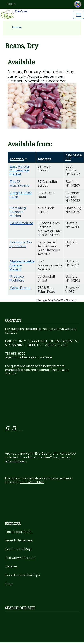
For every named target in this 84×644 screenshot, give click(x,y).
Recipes (11, 566)
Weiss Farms (20, 288)
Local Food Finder (19, 532)
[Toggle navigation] (78, 15)
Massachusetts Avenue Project (22, 265)
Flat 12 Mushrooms (19, 183)
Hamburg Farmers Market (18, 212)
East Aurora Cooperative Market (19, 170)
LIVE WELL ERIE (32, 482)
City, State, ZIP (74, 157)
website (46, 357)
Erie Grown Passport (21, 558)
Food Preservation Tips (22, 575)
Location (19, 159)
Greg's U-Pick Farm (21, 195)
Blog (9, 584)
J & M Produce (21, 223)
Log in (11, 4)
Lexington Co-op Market (21, 244)
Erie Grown (14, 15)
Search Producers (19, 540)
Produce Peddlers (17, 278)
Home (17, 27)
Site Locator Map (18, 549)
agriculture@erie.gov (21, 357)
